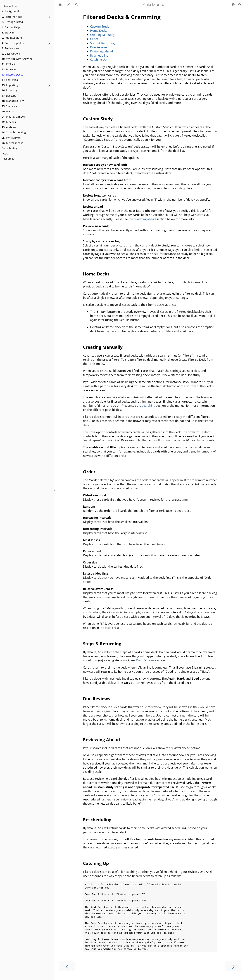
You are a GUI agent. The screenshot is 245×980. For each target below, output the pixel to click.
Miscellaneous (13, 143)
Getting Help (11, 27)
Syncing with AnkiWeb (17, 59)
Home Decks (99, 31)
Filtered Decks (12, 75)
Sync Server (11, 138)
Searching (10, 80)
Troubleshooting (14, 132)
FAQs (5, 153)
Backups (9, 96)
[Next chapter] (233, 966)
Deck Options (11, 54)
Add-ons (9, 127)
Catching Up (98, 60)
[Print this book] (234, 4)
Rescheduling (99, 55)
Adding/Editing (12, 38)
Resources (8, 159)
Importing (10, 85)
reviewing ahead (145, 219)
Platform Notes (12, 17)
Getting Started (12, 22)
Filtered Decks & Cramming (122, 17)
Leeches (9, 122)
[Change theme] (68, 4)
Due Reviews (99, 47)
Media (8, 111)
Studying (9, 32)
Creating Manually (102, 35)
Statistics (9, 106)
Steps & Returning (102, 43)
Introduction (9, 6)
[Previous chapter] (67, 966)
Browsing (9, 69)
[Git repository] (240, 4)
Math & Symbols (14, 117)
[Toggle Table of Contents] (60, 4)
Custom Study (100, 26)
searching (149, 406)
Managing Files (13, 101)
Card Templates (13, 43)
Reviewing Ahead (102, 51)
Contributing (9, 148)
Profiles (8, 64)
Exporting (10, 90)
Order (94, 39)
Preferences (10, 48)
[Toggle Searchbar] (76, 4)
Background (10, 11)
